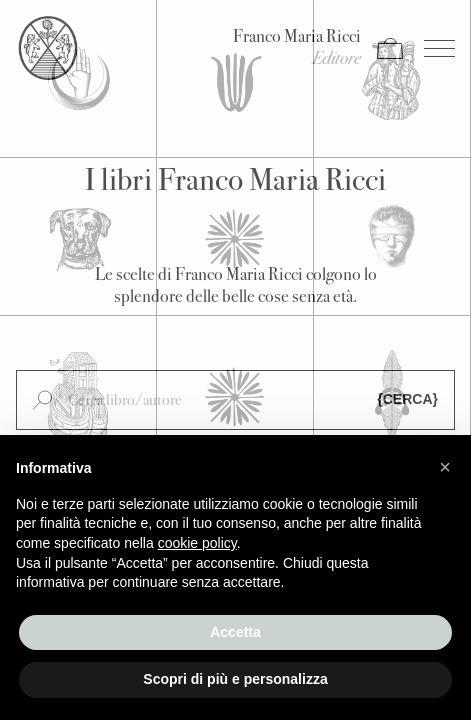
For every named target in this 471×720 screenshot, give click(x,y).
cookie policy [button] (197, 543)
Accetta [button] (235, 632)
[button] (445, 467)
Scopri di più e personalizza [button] (235, 679)
